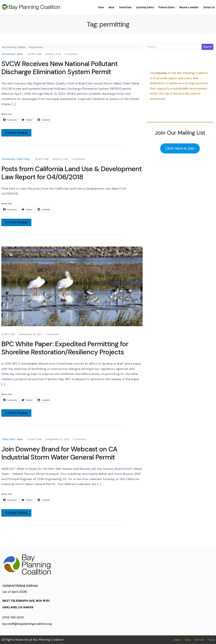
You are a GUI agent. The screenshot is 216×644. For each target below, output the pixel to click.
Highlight (62, 250)
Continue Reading (16, 133)
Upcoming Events (145, 7)
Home (101, 7)
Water (20, 54)
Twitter (188, 640)
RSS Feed (199, 640)
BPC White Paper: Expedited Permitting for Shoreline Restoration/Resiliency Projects (65, 348)
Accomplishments (13, 250)
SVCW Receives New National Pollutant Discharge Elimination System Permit (59, 68)
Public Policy (23, 159)
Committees (125, 7)
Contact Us (209, 7)
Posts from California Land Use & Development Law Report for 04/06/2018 (72, 173)
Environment (9, 54)
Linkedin (177, 640)
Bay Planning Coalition (14, 47)
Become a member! (189, 7)
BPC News (32, 250)
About (111, 7)
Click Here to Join (180, 148)
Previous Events (167, 7)
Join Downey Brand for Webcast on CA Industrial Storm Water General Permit (59, 453)
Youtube (211, 640)
